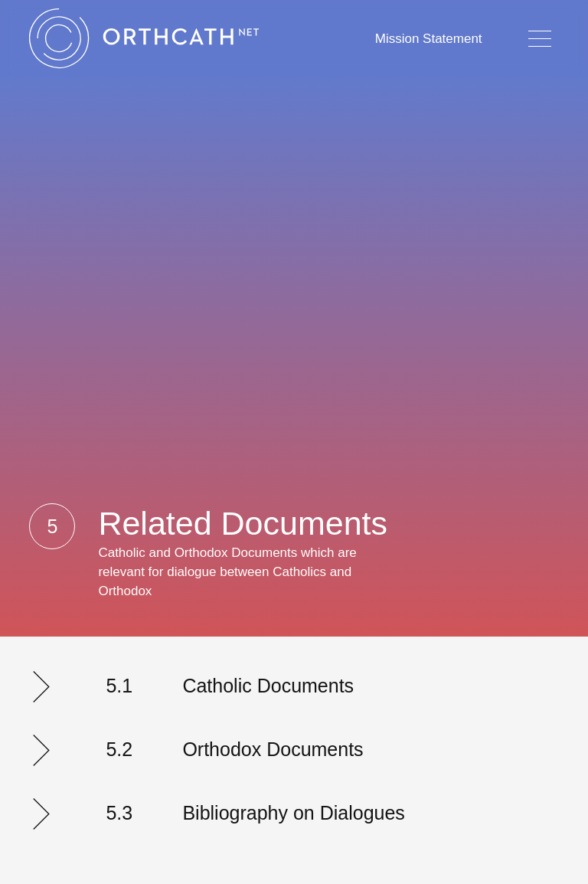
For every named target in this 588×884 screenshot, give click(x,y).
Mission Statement (429, 39)
